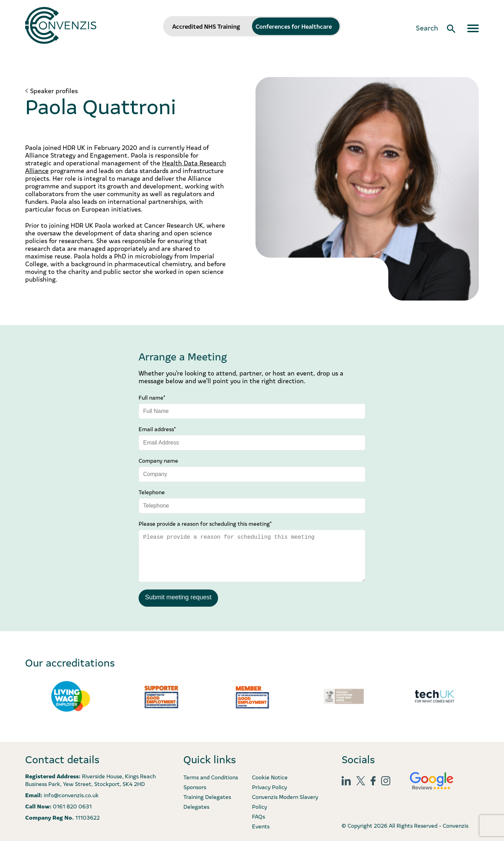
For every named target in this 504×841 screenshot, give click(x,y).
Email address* (157, 429)
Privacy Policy (269, 786)
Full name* (152, 397)
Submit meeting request (178, 597)
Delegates (196, 806)
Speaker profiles (54, 91)
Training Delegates (207, 796)
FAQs (258, 816)
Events (261, 826)
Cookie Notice (270, 777)
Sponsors (195, 786)
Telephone (152, 492)
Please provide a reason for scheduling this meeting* (205, 523)
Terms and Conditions (211, 777)
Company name (158, 460)
